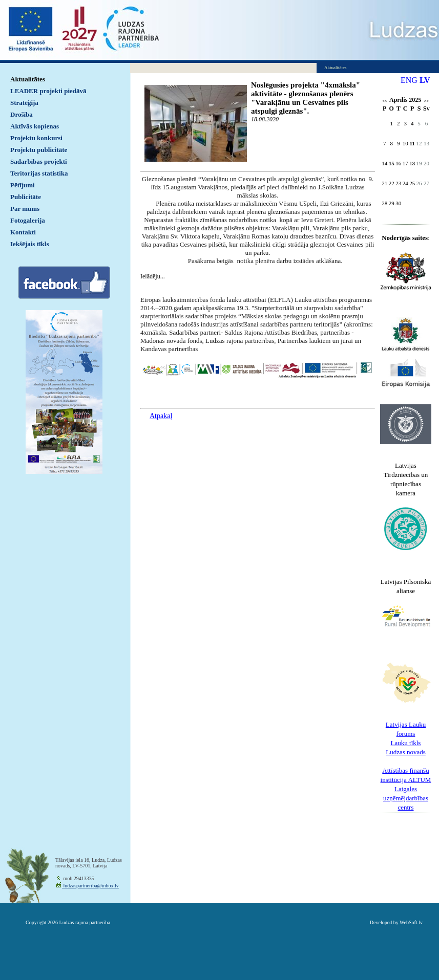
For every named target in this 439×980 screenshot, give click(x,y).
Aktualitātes (28, 79)
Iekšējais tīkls (29, 244)
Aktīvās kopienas (35, 126)
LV (425, 80)
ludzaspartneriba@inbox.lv (90, 886)
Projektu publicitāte (39, 150)
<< (384, 101)
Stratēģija (24, 103)
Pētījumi (23, 185)
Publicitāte (26, 197)
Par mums (25, 209)
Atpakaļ (161, 416)
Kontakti (23, 232)
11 (412, 143)
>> (426, 101)
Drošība (22, 114)
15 (392, 163)
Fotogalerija (28, 220)
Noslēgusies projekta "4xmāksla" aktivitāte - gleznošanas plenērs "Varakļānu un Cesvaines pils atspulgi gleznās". (306, 98)
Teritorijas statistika (39, 173)
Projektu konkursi (36, 138)
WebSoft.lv (411, 922)
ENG (409, 80)
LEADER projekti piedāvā (48, 91)
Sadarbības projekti (39, 161)
